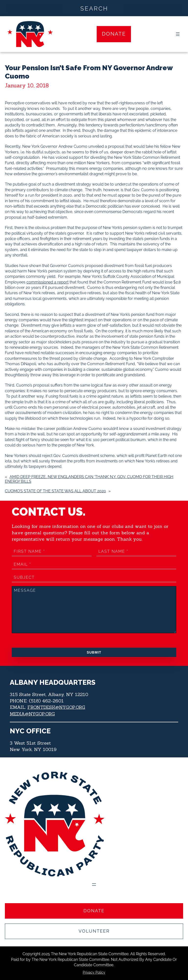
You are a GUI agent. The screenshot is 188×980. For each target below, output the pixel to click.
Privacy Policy (94, 973)
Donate (114, 34)
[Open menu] (178, 34)
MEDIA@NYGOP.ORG (33, 713)
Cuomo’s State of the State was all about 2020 (55, 491)
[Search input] (94, 8)
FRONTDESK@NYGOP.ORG (58, 707)
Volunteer (94, 931)
